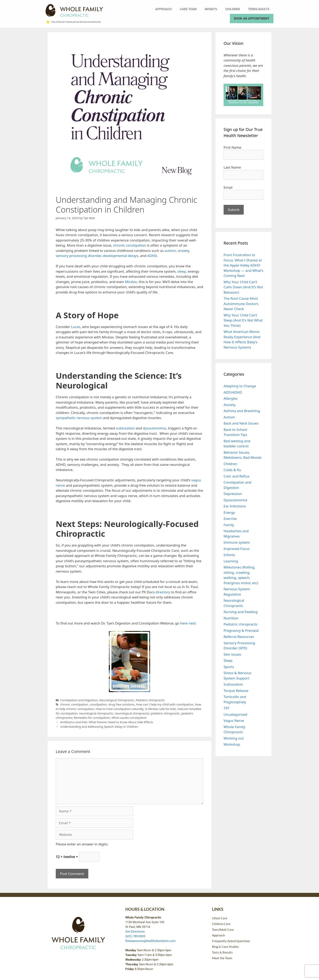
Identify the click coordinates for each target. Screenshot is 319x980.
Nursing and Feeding (241, 612)
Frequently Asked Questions (231, 941)
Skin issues (232, 654)
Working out (234, 738)
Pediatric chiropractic (150, 700)
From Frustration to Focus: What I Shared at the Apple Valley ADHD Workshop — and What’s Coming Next (243, 265)
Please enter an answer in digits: (82, 844)
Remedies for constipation (92, 718)
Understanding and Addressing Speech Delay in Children (99, 727)
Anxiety (230, 405)
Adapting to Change (240, 386)
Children (233, 9)
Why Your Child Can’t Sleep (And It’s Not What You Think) (243, 320)
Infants (211, 9)
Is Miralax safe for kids (161, 709)
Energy (229, 512)
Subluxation (233, 684)
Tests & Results (222, 952)
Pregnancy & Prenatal (241, 630)
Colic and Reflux (237, 476)
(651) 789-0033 (135, 936)
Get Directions (135, 932)
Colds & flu (232, 470)
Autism (229, 417)
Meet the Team (222, 958)
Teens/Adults (259, 9)
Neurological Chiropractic (117, 700)
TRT (227, 708)
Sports (229, 667)
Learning (231, 561)
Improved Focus (237, 549)
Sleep (228, 660)
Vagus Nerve (234, 720)
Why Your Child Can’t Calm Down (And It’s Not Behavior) (243, 287)
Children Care (221, 924)
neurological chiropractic (96, 713)
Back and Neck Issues (241, 423)
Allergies (231, 398)
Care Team (188, 9)
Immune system (237, 542)
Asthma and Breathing (242, 411)
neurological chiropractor (132, 713)
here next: (188, 623)
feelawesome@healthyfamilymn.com (150, 941)
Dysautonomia (235, 500)
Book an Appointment (252, 19)
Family (229, 525)
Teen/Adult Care (223, 930)
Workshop (232, 744)
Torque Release (236, 691)
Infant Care (220, 918)
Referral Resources (239, 637)
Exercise (230, 519)
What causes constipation (129, 718)
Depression (233, 494)
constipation (98, 704)
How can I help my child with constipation (165, 704)
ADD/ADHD (233, 392)
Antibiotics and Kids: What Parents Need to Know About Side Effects (107, 722)
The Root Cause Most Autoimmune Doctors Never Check (241, 304)
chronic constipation (74, 704)
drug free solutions (122, 704)
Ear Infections (235, 506)
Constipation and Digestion (79, 700)
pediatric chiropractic (165, 713)
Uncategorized (235, 714)
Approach (163, 9)
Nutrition (231, 618)
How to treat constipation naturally (120, 709)
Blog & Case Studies (225, 947)
